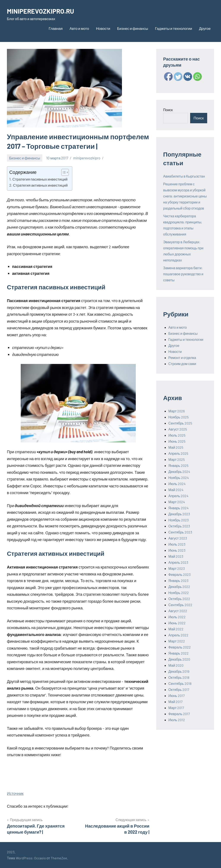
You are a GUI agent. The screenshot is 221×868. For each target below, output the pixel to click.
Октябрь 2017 (179, 689)
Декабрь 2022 (179, 587)
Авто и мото (79, 28)
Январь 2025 (178, 465)
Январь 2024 (178, 508)
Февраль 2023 (179, 574)
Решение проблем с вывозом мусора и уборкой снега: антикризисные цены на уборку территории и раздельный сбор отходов (185, 196)
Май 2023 (176, 556)
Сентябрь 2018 (180, 683)
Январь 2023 (178, 581)
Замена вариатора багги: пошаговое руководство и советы (183, 274)
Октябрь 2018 (179, 677)
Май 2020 (176, 665)
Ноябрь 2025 (178, 417)
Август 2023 (178, 538)
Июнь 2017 (177, 696)
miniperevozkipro (87, 158)
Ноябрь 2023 (178, 520)
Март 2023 (177, 568)
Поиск (168, 110)
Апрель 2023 (178, 562)
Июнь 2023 (177, 550)
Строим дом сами (182, 364)
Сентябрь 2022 (180, 605)
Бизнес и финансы (133, 28)
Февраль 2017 (179, 714)
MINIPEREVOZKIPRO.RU (43, 11)
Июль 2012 (177, 720)
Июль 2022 (177, 617)
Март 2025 (177, 459)
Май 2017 (175, 702)
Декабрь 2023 (179, 514)
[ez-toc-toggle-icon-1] (63, 172)
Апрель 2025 (178, 453)
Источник (15, 793)
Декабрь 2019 (179, 671)
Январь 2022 (178, 653)
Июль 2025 (177, 435)
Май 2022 (176, 629)
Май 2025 (176, 447)
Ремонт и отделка (182, 358)
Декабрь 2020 (179, 659)
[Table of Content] (65, 172)
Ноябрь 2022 (179, 593)
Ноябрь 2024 (179, 478)
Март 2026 (177, 411)
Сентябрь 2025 (180, 423)
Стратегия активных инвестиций (40, 185)
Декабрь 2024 (179, 472)
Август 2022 (178, 611)
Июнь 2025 (177, 441)
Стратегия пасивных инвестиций (40, 179)
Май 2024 (176, 490)
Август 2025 (178, 429)
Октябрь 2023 (179, 526)
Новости (103, 28)
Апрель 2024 (178, 496)
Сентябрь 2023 (180, 532)
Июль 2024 (177, 484)
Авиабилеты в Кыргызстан (184, 176)
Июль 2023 (177, 544)
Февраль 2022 (180, 647)
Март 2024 (177, 502)
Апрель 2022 (178, 635)
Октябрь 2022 (179, 599)
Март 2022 (177, 641)
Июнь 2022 (177, 623)
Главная (56, 28)
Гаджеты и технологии (174, 28)
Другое (205, 28)
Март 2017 (176, 708)
